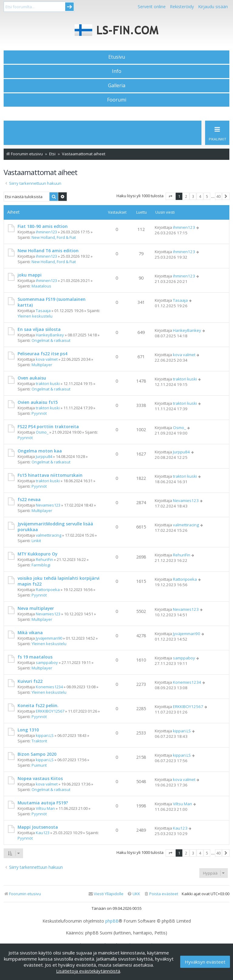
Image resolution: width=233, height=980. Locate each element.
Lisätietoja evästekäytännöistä (88, 971)
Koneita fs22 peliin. (38, 705)
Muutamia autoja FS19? (43, 803)
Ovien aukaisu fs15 (38, 402)
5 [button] (207, 196)
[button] (171, 196)
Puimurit (39, 765)
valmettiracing (49, 535)
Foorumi (117, 100)
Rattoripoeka (48, 590)
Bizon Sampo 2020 (37, 754)
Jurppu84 (44, 456)
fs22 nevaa (29, 499)
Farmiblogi (41, 565)
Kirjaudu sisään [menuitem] (213, 7)
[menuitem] (161, 894)
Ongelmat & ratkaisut (51, 340)
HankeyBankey (50, 335)
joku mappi (30, 275)
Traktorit (39, 741)
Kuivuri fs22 (30, 681)
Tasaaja (43, 311)
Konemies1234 (49, 687)
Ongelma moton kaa (40, 451)
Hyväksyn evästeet (205, 962)
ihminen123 (46, 232)
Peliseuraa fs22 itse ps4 (42, 354)
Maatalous (41, 286)
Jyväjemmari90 (49, 638)
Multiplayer (42, 365)
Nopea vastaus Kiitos (40, 778)
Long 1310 (28, 730)
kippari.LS (45, 735)
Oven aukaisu (32, 378)
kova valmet (47, 359)
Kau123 (43, 833)
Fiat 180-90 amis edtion (43, 226)
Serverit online (152, 7)
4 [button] (200, 196)
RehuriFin (44, 559)
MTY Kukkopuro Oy (37, 554)
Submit (69, 7)
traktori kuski (48, 383)
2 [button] (186, 196)
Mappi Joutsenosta (38, 827)
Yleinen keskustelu (35, 316)
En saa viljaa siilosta (39, 329)
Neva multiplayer (36, 608)
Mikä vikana (30, 633)
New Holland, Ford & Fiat (54, 237)
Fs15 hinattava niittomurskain (50, 475)
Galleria (117, 85)
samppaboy (47, 662)
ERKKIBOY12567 (50, 711)
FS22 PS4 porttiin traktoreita (48, 426)
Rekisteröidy (182, 7)
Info (117, 71)
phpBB (112, 921)
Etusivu (117, 57)
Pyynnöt (39, 413)
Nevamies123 (48, 505)
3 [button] (193, 196)
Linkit (36, 541)
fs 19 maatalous (35, 657)
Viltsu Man (45, 808)
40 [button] (218, 196)
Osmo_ (42, 432)
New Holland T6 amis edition (48, 251)
